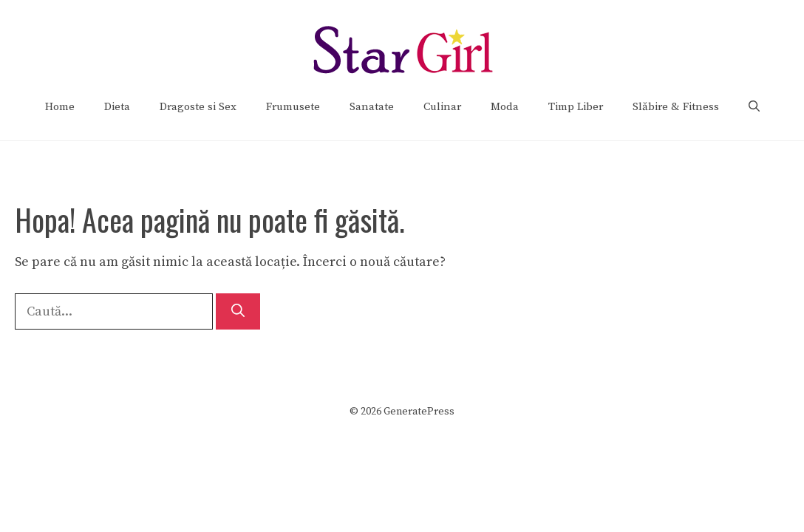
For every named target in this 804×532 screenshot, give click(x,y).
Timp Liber (576, 107)
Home (60, 107)
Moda (505, 107)
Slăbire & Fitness (676, 107)
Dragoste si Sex (198, 107)
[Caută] (238, 311)
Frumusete (293, 107)
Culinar (442, 107)
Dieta (117, 107)
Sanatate (372, 107)
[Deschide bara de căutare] (754, 107)
